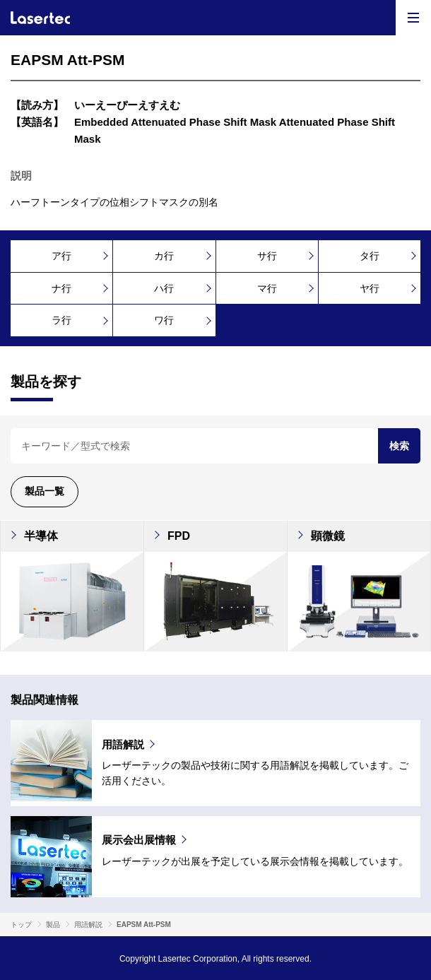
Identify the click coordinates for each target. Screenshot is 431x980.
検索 (399, 446)
